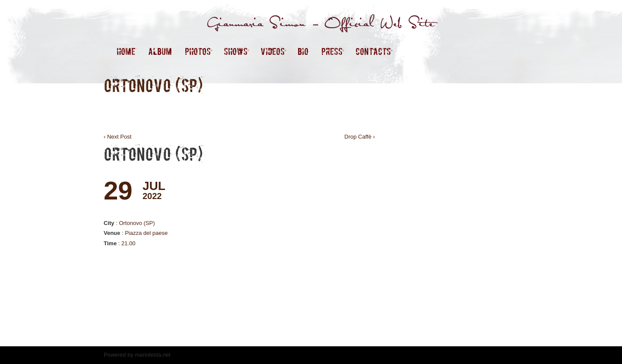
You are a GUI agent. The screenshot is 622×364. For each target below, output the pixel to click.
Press (332, 52)
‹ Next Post (117, 137)
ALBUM (160, 52)
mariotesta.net (152, 355)
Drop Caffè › (360, 137)
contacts (373, 52)
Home (126, 52)
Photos (198, 52)
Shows (236, 52)
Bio (303, 52)
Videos (273, 52)
